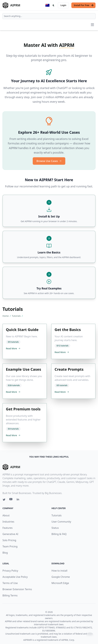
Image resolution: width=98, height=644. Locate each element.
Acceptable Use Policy (15, 577)
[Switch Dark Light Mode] (54, 5)
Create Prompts (69, 369)
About (6, 515)
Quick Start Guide (22, 330)
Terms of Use (10, 583)
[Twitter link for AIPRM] (4, 500)
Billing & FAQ (59, 534)
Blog (5, 553)
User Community (61, 522)
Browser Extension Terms (17, 589)
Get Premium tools (23, 409)
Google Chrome (61, 577)
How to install (59, 571)
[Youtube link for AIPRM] (11, 500)
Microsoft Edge (60, 583)
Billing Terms (10, 595)
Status (55, 528)
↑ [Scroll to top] (90, 636)
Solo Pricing (9, 540)
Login (63, 5)
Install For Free (84, 5)
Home (6, 316)
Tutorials (16, 316)
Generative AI (10, 534)
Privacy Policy (10, 571)
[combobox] (49, 16)
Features (8, 528)
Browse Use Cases (49, 161)
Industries (8, 522)
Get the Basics (68, 330)
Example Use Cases (23, 369)
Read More (13, 348)
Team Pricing (10, 546)
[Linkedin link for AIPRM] (19, 500)
